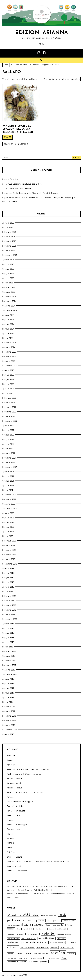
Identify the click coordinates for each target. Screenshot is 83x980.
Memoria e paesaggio (17, 825)
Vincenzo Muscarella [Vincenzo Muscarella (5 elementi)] (17, 962)
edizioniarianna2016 (16, 975)
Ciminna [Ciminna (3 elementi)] (57, 921)
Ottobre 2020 (9, 504)
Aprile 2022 (8, 444)
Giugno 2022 (8, 435)
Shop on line (21, 65)
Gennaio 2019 (9, 601)
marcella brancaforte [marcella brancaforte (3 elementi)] (64, 934)
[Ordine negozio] (62, 79)
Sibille (11, 852)
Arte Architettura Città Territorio (25, 792)
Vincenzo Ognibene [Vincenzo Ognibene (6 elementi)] (38, 962)
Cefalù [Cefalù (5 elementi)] (42, 921)
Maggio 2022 (8, 439)
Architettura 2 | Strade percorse (24, 774)
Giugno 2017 (8, 688)
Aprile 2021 (8, 485)
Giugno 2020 (8, 522)
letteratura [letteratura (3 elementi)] (21, 934)
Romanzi (11, 848)
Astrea (10, 797)
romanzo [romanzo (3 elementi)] (11, 954)
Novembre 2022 (9, 412)
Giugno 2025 (8, 269)
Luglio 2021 (8, 476)
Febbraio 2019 (9, 596)
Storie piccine (15, 857)
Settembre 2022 (10, 421)
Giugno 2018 (8, 633)
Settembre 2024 (10, 310)
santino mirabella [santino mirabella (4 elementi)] (41, 953)
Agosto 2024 (8, 315)
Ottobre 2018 (9, 614)
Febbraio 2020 (9, 541)
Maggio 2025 (8, 274)
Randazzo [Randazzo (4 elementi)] (54, 947)
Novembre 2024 (9, 301)
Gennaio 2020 (9, 545)
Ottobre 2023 (9, 361)
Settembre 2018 (10, 619)
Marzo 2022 (8, 449)
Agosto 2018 (8, 624)
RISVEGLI (11, 843)
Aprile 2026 (8, 223)
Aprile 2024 (8, 333)
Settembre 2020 (10, 508)
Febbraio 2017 (9, 707)
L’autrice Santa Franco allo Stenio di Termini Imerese (30, 193)
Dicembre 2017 (9, 661)
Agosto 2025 (8, 260)
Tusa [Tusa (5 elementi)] (64, 958)
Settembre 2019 (10, 564)
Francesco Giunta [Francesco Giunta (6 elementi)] (55, 925)
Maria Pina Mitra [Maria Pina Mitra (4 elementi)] (29, 938)
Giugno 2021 (8, 481)
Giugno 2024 (8, 324)
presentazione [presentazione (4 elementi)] (42, 947)
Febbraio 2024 (9, 343)
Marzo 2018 (8, 647)
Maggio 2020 (8, 527)
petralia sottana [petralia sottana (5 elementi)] (57, 943)
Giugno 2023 (8, 379)
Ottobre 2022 (9, 416)
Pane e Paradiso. (11, 179)
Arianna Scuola (15, 788)
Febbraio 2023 (9, 398)
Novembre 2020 (9, 499)
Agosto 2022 (8, 426)
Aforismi (11, 755)
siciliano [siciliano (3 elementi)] (71, 954)
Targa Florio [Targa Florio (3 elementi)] (23, 958)
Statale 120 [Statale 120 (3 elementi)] (12, 958)
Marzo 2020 (8, 536)
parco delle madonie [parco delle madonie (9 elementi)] (34, 942)
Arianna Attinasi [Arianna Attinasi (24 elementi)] (23, 914)
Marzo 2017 (8, 702)
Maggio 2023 (8, 384)
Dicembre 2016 (9, 716)
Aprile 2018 (8, 642)
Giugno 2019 (8, 578)
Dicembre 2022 (9, 407)
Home (6, 65)
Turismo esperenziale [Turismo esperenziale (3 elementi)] (52, 958)
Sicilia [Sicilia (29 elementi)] (58, 953)
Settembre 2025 (10, 255)
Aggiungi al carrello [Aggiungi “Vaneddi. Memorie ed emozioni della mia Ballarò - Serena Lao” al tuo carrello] (16, 144)
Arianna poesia (15, 783)
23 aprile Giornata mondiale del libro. (23, 184)
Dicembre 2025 (9, 241)
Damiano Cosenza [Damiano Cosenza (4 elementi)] (69, 921)
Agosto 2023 (8, 370)
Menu (42, 44)
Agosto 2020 (8, 513)
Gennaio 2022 (9, 453)
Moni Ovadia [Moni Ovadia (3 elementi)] (61, 938)
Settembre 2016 (10, 730)
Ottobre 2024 (9, 306)
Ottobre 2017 (9, 670)
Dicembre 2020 (9, 495)
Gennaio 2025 (9, 292)
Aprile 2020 (8, 532)
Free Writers (14, 815)
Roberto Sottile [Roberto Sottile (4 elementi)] (67, 947)
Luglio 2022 (8, 430)
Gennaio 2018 (9, 656)
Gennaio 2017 (9, 711)
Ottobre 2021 (9, 462)
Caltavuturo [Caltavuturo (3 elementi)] (32, 921)
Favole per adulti (16, 811)
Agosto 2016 (8, 734)
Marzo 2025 (8, 283)
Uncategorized (14, 866)
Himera (10, 820)
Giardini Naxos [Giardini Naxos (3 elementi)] (41, 929)
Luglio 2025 (8, 264)
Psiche (10, 838)
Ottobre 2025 (9, 250)
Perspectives (14, 829)
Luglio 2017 (8, 684)
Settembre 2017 (10, 674)
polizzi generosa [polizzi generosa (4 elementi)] (28, 947)
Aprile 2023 (8, 389)
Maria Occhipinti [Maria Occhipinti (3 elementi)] (14, 938)
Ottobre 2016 (9, 725)
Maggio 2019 (8, 582)
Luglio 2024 (8, 320)
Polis (10, 834)
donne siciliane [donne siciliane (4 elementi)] (14, 925)
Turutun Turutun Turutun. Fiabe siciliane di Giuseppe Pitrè (38, 861)
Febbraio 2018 (9, 651)
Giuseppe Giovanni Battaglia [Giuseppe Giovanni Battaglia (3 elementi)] (58, 929)
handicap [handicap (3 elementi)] (11, 934)
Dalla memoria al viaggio (20, 802)
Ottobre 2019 (9, 559)
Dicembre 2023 (9, 352)
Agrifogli (12, 765)
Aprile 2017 (8, 697)
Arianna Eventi (15, 779)
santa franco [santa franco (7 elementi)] (24, 953)
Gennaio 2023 (9, 403)
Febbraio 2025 (9, 287)
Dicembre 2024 (9, 297)
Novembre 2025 (9, 246)
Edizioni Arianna (41, 33)
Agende (10, 760)
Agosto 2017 (8, 679)
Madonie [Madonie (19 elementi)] (48, 933)
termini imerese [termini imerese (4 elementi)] (36, 958)
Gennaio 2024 (9, 347)
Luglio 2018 (8, 628)
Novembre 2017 (9, 665)
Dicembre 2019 (9, 550)
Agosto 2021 (8, 472)
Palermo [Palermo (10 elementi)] (13, 942)
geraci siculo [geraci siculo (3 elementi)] (28, 929)
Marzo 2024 (8, 338)
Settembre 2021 (10, 467)
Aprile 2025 (8, 278)
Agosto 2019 (8, 568)
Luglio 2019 (8, 573)
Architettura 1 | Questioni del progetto (28, 769)
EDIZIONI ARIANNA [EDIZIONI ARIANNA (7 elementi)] (33, 925)
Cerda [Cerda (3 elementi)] (49, 921)
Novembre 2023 (9, 356)
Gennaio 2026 (9, 237)
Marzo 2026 (8, 227)
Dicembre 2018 (9, 605)
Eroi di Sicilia (15, 806)
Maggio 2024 (8, 329)
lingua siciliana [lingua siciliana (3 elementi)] (33, 934)
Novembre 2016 (9, 720)
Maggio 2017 (8, 693)
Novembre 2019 (9, 555)
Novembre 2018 (9, 610)
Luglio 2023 (8, 375)
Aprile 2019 (8, 587)
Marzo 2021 (8, 490)
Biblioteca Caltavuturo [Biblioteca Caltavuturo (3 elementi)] (49, 915)
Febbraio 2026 (9, 232)
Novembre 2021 (9, 458)
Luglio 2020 (8, 518)
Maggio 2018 (8, 638)
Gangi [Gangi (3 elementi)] (19, 929)
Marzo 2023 (8, 393)
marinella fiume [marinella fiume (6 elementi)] (46, 938)
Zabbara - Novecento (17, 871)
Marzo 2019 (8, 591)
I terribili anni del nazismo (17, 188)
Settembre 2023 (10, 366)
